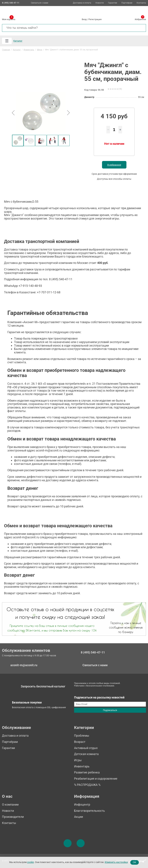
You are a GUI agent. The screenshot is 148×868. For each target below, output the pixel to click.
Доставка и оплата (82, 3)
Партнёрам (127, 3)
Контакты (141, 3)
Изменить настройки (116, 862)
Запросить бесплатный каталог (43, 686)
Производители (13, 817)
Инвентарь (82, 766)
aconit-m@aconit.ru (24, 665)
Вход (84, 19)
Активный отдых (86, 748)
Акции (79, 817)
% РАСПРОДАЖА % (87, 785)
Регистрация (95, 19)
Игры (78, 760)
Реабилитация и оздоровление (96, 779)
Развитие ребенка (87, 772)
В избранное (114, 165)
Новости (100, 3)
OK (135, 862)
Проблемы (82, 736)
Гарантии (113, 3)
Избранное (140, 19)
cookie (30, 862)
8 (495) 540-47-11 (93, 652)
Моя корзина (9, 19)
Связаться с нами (40, 3)
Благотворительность (89, 811)
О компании (10, 804)
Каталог (18, 41)
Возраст (80, 742)
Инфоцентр (82, 804)
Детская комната (86, 754)
